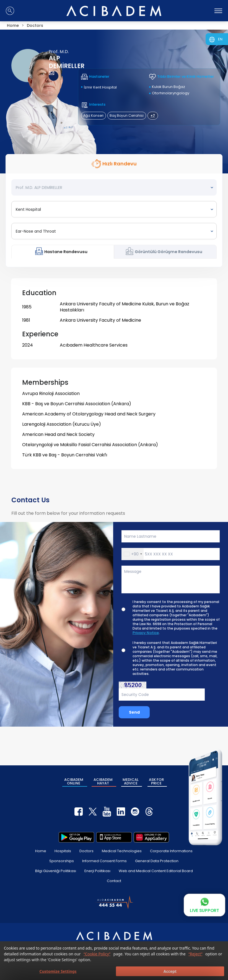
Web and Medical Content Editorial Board (156, 871)
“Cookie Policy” (97, 954)
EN (220, 39)
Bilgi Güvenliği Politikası (56, 871)
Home (41, 851)
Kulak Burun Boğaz (169, 87)
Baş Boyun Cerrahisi (127, 115)
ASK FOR (156, 781)
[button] (133, 554)
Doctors (86, 851)
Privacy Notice (146, 633)
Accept (170, 971)
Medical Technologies (122, 851)
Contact (114, 881)
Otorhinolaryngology (171, 93)
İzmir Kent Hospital (100, 87)
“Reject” (195, 954)
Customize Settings (58, 971)
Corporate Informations (171, 851)
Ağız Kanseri (93, 115)
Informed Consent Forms (104, 861)
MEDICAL (131, 781)
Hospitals (63, 851)
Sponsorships (62, 861)
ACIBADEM (74, 781)
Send (134, 712)
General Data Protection (157, 861)
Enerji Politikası (97, 871)
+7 (153, 115)
